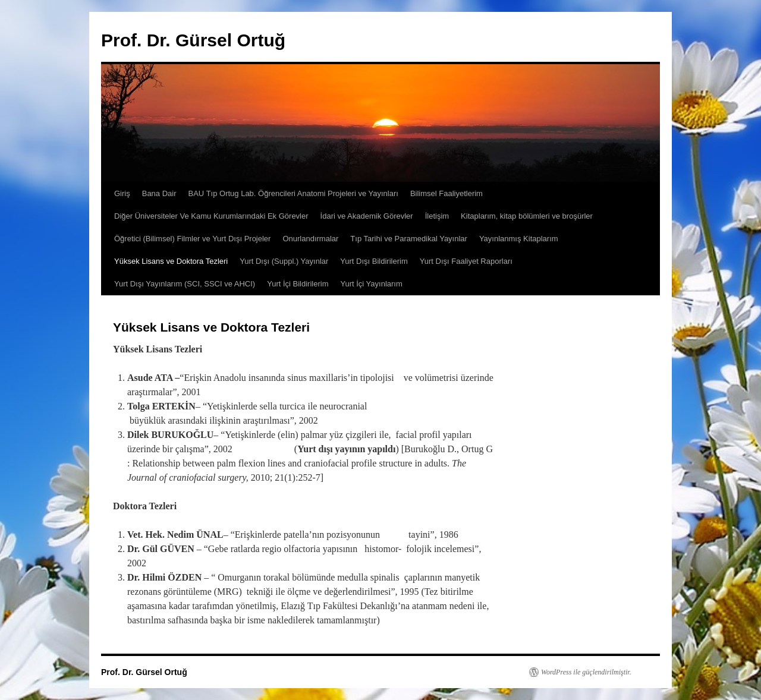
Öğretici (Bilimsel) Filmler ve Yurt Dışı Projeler (192, 239)
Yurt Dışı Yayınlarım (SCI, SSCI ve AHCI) (185, 284)
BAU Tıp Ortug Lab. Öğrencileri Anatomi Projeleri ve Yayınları (293, 193)
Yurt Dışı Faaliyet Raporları (466, 261)
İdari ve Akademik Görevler (367, 216)
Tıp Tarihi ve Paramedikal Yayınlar (409, 239)
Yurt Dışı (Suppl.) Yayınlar (284, 261)
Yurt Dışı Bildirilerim (374, 261)
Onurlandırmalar (310, 239)
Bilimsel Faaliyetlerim (446, 193)
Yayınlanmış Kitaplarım (519, 239)
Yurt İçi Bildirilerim (298, 284)
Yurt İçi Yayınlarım (372, 284)
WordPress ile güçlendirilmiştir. (586, 672)
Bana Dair (159, 193)
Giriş (122, 193)
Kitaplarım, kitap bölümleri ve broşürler (527, 216)
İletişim (437, 216)
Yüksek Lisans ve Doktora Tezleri (171, 261)
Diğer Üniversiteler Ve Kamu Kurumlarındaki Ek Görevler (211, 216)
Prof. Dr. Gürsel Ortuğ (193, 40)
